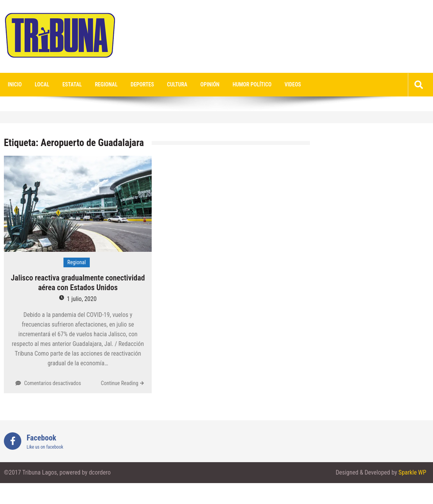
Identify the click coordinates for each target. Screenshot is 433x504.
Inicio (15, 84)
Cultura (177, 84)
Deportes (142, 84)
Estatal (72, 84)
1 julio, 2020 (82, 299)
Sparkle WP (412, 472)
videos (293, 84)
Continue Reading (119, 383)
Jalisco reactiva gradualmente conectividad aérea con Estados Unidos (78, 283)
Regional (106, 84)
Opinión (210, 84)
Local (42, 84)
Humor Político (252, 84)
